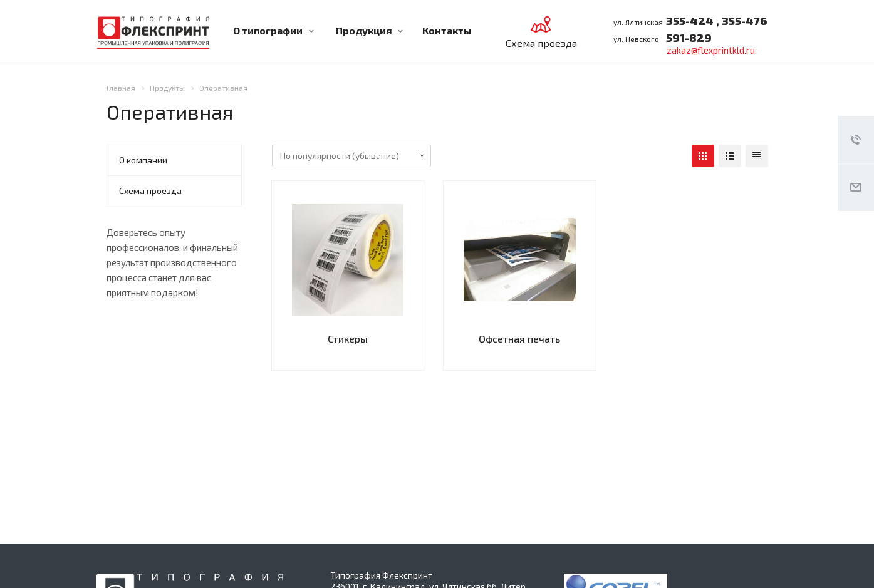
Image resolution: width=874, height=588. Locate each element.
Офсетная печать (519, 338)
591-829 (689, 38)
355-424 (690, 21)
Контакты (447, 30)
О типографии (273, 30)
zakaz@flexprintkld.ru (711, 50)
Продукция (369, 30)
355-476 (743, 21)
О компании (143, 160)
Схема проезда (150, 191)
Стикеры (348, 338)
